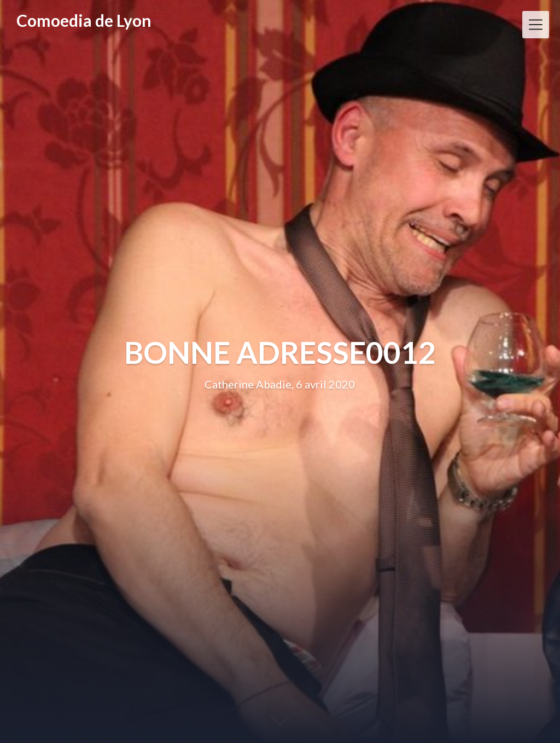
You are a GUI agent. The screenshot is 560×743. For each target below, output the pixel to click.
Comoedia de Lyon (84, 21)
